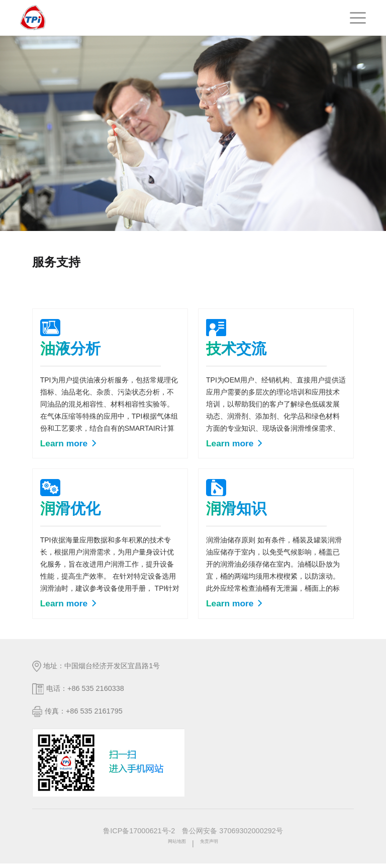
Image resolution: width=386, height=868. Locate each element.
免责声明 (214, 848)
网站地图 (172, 848)
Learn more (69, 445)
